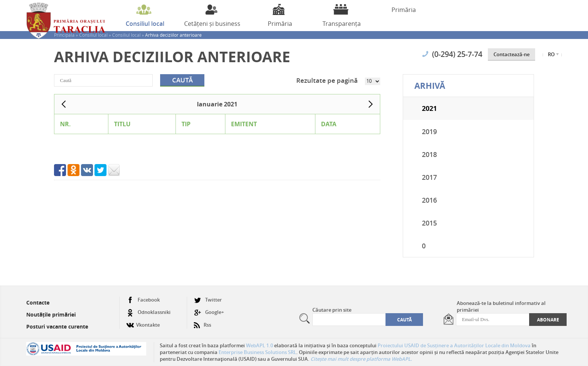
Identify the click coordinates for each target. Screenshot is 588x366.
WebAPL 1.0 (259, 345)
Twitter (208, 300)
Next (370, 104)
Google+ (209, 312)
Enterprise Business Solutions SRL (257, 352)
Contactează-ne (511, 54)
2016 (429, 200)
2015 (429, 223)
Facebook (143, 300)
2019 (429, 131)
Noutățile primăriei (51, 314)
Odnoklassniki (148, 312)
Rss (202, 322)
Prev (64, 104)
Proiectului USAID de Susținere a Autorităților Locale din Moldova (454, 345)
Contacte (38, 303)
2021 (429, 108)
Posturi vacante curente (57, 326)
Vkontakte (143, 322)
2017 (429, 177)
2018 (429, 154)
